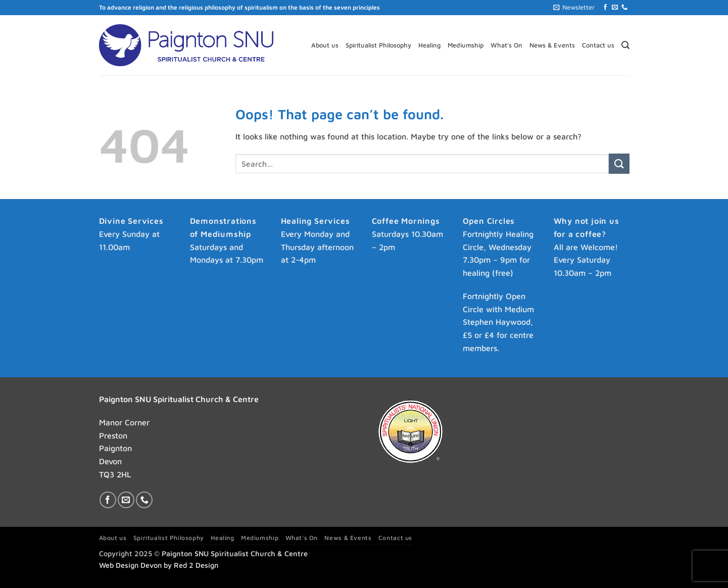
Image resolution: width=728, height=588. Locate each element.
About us (325, 45)
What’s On (506, 45)
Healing (429, 45)
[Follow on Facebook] (605, 8)
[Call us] (624, 8)
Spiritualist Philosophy (378, 45)
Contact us (598, 45)
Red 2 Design (196, 565)
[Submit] (619, 163)
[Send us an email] (615, 8)
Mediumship (466, 45)
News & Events (552, 45)
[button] (574, 8)
